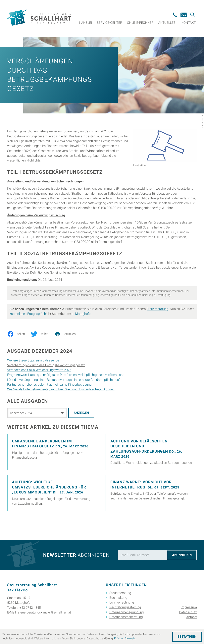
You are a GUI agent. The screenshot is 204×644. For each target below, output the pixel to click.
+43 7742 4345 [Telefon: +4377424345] (30, 608)
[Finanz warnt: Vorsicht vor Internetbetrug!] (151, 493)
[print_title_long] (68, 334)
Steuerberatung (157, 309)
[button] (175, 15)
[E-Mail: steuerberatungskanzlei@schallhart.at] (184, 15)
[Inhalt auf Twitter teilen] (42, 334)
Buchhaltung (118, 598)
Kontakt (189, 23)
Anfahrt (192, 617)
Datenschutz (188, 612)
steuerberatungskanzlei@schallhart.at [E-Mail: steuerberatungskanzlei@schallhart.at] (44, 612)
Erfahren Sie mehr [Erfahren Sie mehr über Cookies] (125, 639)
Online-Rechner (140, 23)
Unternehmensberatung (126, 617)
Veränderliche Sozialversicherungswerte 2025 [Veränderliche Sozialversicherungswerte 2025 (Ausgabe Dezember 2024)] (39, 370)
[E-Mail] (142, 555)
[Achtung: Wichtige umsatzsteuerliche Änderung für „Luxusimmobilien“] (53, 493)
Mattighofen (84, 314)
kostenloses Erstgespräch (28, 314)
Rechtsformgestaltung (125, 607)
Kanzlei (86, 23)
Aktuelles (167, 23)
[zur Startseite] (39, 18)
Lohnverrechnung (122, 602)
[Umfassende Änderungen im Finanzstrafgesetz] (53, 452)
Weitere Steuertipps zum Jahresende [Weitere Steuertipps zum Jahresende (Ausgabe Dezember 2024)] (33, 360)
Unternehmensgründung (127, 612)
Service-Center (110, 23)
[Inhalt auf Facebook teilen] (19, 334)
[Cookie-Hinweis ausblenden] (187, 637)
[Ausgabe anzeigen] (81, 413)
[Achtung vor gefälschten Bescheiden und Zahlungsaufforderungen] (151, 452)
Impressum (189, 607)
